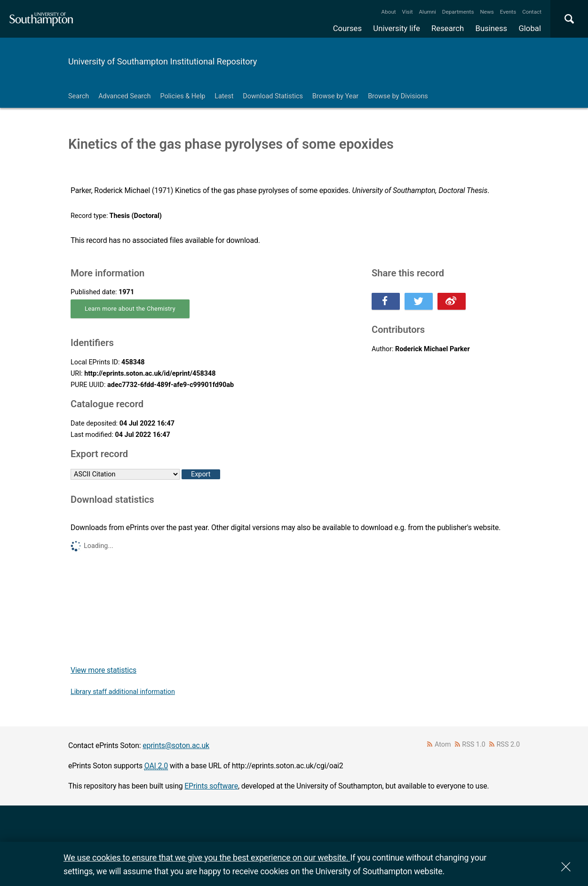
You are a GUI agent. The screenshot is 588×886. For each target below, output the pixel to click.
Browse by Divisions (398, 96)
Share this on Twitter (419, 301)
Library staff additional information (123, 692)
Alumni (427, 12)
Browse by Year (335, 96)
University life (397, 28)
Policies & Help (183, 96)
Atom (443, 745)
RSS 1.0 (474, 745)
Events (508, 12)
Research (448, 28)
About (389, 12)
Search (79, 96)
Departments (458, 12)
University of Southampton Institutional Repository (163, 61)
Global (530, 28)
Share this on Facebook (386, 301)
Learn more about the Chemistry (130, 309)
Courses (347, 28)
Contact (532, 12)
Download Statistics (273, 96)
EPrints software (211, 786)
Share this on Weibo (452, 301)
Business (492, 28)
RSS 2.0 (509, 745)
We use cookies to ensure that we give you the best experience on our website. (207, 858)
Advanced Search (124, 96)
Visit (408, 12)
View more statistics (103, 670)
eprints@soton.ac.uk (176, 745)
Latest (224, 96)
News (487, 12)
